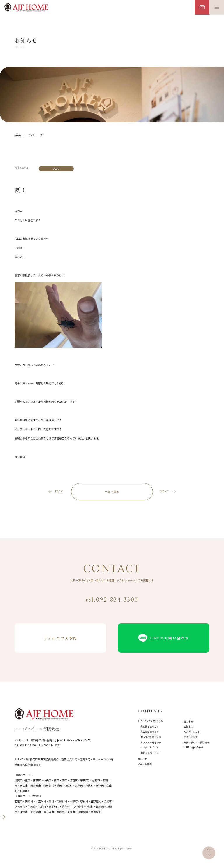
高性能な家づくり (150, 726)
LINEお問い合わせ (194, 747)
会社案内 (188, 726)
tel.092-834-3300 (112, 600)
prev (59, 491)
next (164, 491)
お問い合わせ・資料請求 (197, 742)
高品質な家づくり (150, 732)
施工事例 (188, 721)
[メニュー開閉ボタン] (217, 7)
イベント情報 (145, 764)
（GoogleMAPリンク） (79, 740)
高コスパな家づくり (151, 737)
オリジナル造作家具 (151, 742)
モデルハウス (191, 737)
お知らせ (142, 759)
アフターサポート (150, 747)
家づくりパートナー (151, 753)
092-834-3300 (28, 745)
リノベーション (192, 732)
